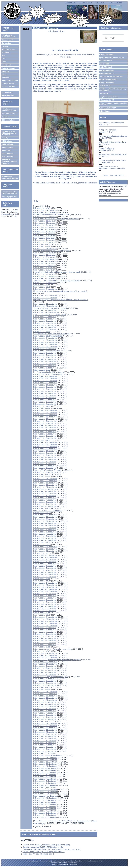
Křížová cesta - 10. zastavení (45, 306)
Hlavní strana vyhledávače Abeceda (10, 177)
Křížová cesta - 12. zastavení (45, 298)
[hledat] (113, 38)
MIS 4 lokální (7, 150)
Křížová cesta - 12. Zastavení (45, 762)
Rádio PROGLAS (106, 67)
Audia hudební (7, 153)
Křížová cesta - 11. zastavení (45, 304)
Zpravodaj (6, 52)
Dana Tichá (43, 821)
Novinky (5, 138)
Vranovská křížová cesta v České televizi (50, 308)
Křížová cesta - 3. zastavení (45, 325)
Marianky (5, 71)
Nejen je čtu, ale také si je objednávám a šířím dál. (108, 168)
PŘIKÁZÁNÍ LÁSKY (57, 31)
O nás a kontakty (8, 87)
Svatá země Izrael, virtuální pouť (111, 76)
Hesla (4, 62)
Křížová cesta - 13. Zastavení (45, 760)
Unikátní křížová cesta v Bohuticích (48, 511)
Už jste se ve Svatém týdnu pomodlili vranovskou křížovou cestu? (60, 291)
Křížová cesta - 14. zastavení (45, 289)
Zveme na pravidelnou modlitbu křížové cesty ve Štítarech (57, 281)
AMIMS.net (70, 3)
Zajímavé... (6, 77)
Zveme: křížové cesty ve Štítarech (47, 470)
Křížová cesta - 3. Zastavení (45, 781)
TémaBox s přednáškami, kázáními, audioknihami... (112, 90)
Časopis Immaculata (107, 83)
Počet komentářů (83, 821)
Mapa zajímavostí (8, 68)
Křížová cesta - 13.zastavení (45, 212)
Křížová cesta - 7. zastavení (45, 317)
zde (16, 210)
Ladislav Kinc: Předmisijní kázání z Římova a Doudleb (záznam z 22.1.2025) (52, 849)
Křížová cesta (39, 753)
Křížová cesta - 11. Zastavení (45, 764)
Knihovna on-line (8, 114)
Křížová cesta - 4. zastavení (45, 323)
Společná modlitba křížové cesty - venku (50, 315)
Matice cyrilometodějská (108, 80)
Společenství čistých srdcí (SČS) (111, 58)
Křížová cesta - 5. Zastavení (45, 777)
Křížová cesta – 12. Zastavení (46, 794)
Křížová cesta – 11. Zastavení (46, 796)
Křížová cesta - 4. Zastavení (45, 779)
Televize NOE (104, 64)
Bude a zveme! (7, 40)
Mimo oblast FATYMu (10, 81)
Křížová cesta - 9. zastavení (45, 310)
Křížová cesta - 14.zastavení (45, 210)
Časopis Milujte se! (106, 55)
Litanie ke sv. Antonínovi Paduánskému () (38, 854)
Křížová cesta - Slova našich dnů (47, 351)
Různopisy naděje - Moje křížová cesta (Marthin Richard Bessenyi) (61, 300)
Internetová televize (107, 70)
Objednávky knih (8, 120)
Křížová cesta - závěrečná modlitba (48, 336)
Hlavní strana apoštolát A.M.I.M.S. (9, 110)
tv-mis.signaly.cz (10, 213)
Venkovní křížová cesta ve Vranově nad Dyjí (51, 334)
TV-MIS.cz (100, 3)
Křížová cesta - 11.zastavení (45, 221)
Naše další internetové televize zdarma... (9, 161)
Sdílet (36, 201)
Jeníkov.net (104, 94)
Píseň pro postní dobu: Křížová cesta (48, 372)
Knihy (4, 74)
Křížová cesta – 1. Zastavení (45, 785)
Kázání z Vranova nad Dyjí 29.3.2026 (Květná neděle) (43, 847)
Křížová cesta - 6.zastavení (44, 232)
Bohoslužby (6, 43)
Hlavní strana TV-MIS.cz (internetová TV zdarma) (9, 133)
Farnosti (5, 46)
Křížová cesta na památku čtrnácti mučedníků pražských (56, 660)
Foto (4, 59)
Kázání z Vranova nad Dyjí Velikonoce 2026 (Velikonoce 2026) (46, 845)
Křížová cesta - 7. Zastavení (45, 773)
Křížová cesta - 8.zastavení (44, 227)
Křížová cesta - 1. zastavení (45, 329)
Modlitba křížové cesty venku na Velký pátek (51, 214)
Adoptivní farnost (8, 49)
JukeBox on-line (105, 86)
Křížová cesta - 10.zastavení (45, 223)
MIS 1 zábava (7, 141)
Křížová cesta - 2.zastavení (44, 240)
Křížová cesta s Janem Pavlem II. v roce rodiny (53, 649)
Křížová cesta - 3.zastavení (44, 238)
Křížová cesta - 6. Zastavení (45, 775)
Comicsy (5, 117)
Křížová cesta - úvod (42, 244)
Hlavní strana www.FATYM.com (8, 36)
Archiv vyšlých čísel (9, 197)
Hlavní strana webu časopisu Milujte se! (9, 193)
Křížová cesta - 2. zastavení (45, 327)
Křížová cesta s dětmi (42, 553)
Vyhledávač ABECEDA (108, 108)
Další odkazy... (105, 111)
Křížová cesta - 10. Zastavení (45, 766)
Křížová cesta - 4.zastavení (44, 236)
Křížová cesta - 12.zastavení (45, 217)
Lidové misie (7, 65)
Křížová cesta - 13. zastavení (45, 295)
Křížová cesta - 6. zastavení (45, 319)
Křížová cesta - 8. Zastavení (45, 770)
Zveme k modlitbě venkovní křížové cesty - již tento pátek (57, 272)
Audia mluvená (8, 157)
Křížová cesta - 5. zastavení (45, 321)
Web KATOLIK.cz (106, 61)
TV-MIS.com (85, 3)
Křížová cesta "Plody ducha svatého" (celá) (51, 677)
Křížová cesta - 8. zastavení (45, 312)
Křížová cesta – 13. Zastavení (46, 792)
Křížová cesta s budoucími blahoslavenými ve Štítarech (56, 219)
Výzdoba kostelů (8, 84)
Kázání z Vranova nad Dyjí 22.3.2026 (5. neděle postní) (44, 852)
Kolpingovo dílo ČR (107, 100)
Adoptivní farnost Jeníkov (109, 97)
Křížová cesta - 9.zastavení (44, 225)
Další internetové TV (107, 73)
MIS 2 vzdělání (7, 144)
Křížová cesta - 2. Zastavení (45, 783)
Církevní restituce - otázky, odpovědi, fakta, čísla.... (113, 104)
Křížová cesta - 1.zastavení (44, 242)
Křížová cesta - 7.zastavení (44, 229)
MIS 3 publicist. (8, 147)
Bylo (4, 56)
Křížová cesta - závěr (42, 208)
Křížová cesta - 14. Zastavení (45, 758)
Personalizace (7, 92)
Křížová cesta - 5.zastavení (44, 234)
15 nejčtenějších (8, 95)
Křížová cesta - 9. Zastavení (45, 768)
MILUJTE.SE (115, 3)
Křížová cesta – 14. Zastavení (46, 790)
